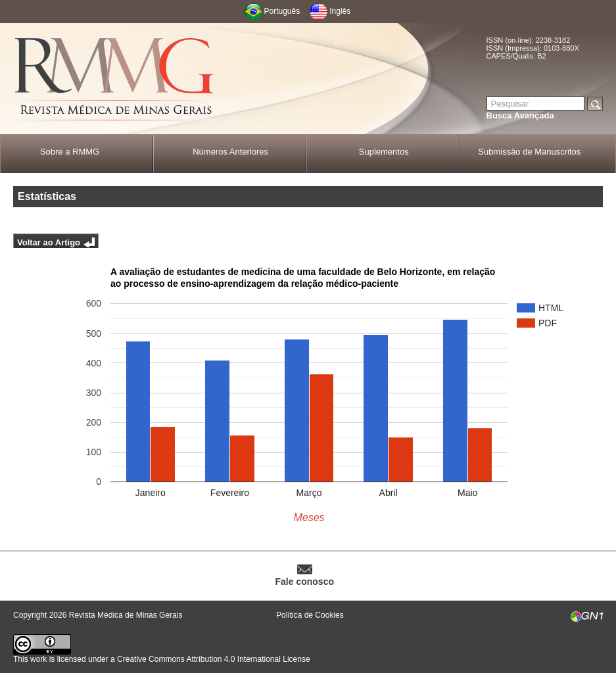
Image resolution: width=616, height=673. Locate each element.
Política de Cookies (310, 615)
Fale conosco (305, 582)
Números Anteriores (230, 152)
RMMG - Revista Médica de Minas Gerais (115, 79)
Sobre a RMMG (70, 152)
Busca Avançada (520, 115)
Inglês (340, 11)
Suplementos (384, 152)
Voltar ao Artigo (49, 242)
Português (282, 11)
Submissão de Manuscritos (529, 152)
